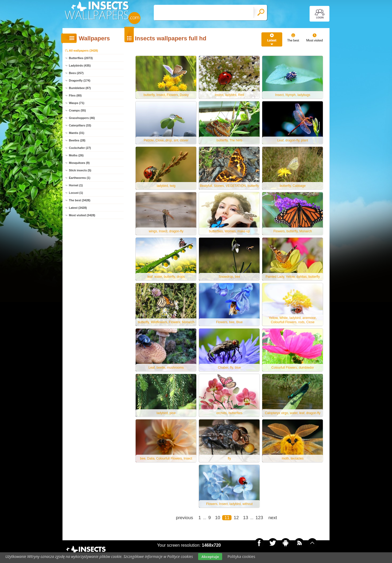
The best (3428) (80, 200)
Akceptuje (210, 557)
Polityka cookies (241, 556)
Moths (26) (76, 155)
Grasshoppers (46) (82, 118)
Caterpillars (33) (80, 125)
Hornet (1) (76, 185)
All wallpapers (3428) (83, 51)
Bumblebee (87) (80, 88)
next (273, 518)
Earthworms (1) (80, 178)
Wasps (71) (77, 103)
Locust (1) (76, 193)
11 (227, 518)
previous (185, 518)
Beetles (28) (77, 140)
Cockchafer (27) (80, 148)
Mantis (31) (77, 133)
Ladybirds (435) (80, 65)
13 (246, 518)
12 (236, 518)
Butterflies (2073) (81, 58)
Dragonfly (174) (80, 80)
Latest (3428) (78, 208)
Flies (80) (75, 95)
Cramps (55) (77, 110)
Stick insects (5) (80, 170)
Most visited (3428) (82, 215)
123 (259, 518)
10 (218, 518)
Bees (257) (76, 73)
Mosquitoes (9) (79, 163)
